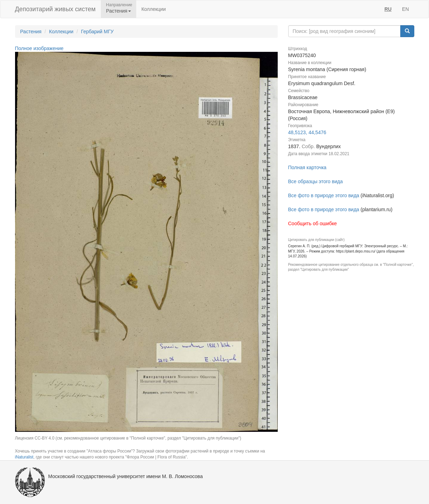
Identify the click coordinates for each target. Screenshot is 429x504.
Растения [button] (119, 11)
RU (388, 9)
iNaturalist (24, 457)
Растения (31, 32)
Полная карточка (307, 167)
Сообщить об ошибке (313, 223)
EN (405, 9)
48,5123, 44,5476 (307, 132)
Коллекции (154, 9)
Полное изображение (39, 48)
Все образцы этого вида (316, 181)
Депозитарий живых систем (55, 9)
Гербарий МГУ (97, 32)
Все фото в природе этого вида (324, 195)
